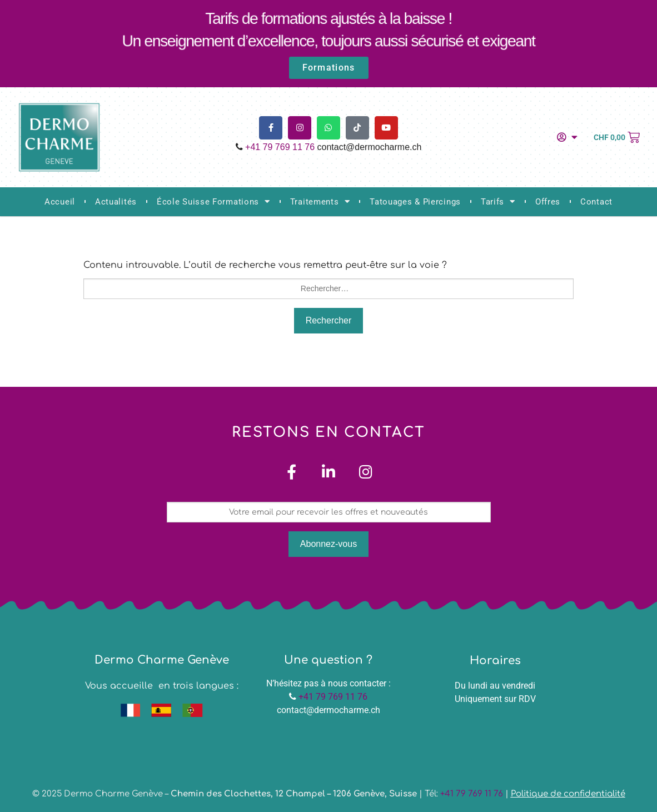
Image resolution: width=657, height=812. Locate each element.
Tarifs (498, 201)
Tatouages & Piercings (415, 202)
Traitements (320, 201)
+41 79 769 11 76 (280, 147)
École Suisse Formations (213, 201)
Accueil (60, 202)
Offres (548, 202)
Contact (596, 202)
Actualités (116, 202)
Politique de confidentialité (568, 794)
